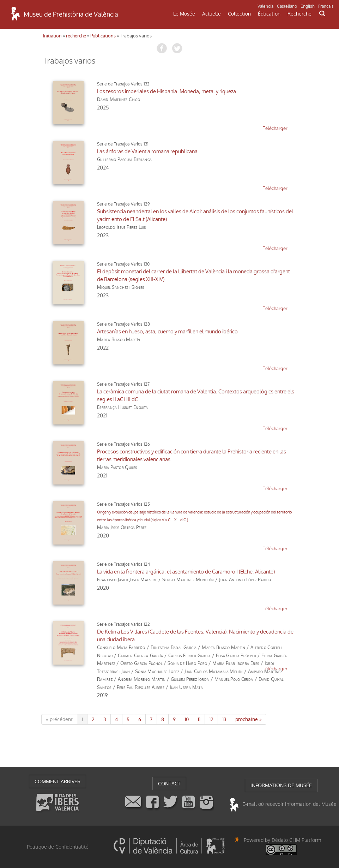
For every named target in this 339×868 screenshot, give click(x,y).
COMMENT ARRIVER (57, 781)
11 (199, 719)
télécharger (275, 128)
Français (326, 6)
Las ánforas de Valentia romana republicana (147, 151)
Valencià (265, 6)
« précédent (59, 719)
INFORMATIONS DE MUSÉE (281, 785)
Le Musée (184, 14)
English (308, 6)
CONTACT (169, 784)
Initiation (52, 36)
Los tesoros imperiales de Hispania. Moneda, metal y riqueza (167, 91)
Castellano (287, 6)
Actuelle (211, 14)
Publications (103, 36)
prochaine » (249, 719)
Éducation (269, 14)
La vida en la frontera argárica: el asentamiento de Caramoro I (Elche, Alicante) (186, 572)
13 (224, 719)
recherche (76, 36)
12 (211, 719)
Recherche (299, 14)
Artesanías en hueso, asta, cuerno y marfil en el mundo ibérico (167, 332)
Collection (239, 14)
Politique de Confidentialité (58, 847)
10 (187, 719)
